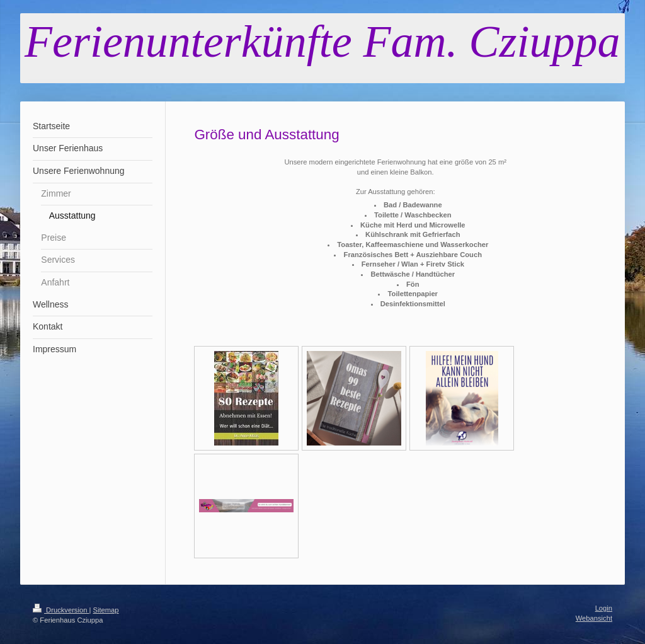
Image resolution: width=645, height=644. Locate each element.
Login (604, 608)
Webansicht (594, 618)
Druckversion (61, 610)
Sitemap (106, 610)
